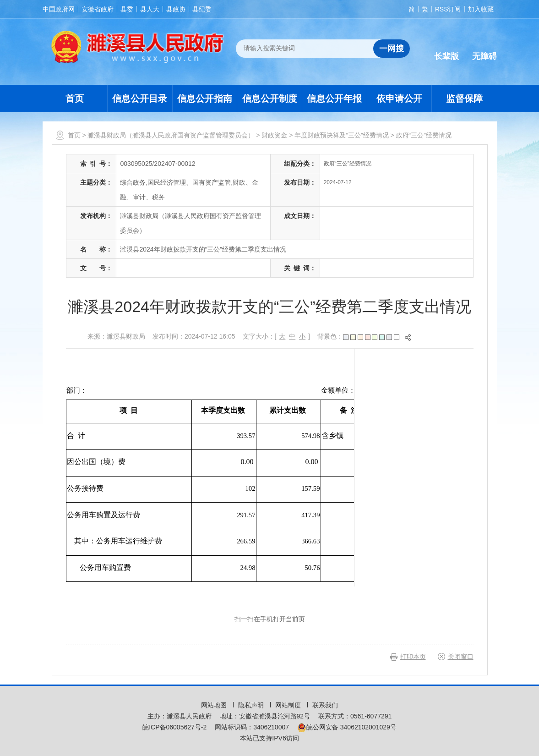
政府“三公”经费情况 (424, 135)
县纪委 (202, 9)
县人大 (150, 9)
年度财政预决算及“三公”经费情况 (341, 135)
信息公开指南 (205, 99)
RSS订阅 (448, 9)
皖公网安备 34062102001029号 (347, 727)
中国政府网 (59, 9)
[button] (446, 49)
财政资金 (274, 135)
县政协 (176, 9)
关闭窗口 (461, 657)
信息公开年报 (334, 99)
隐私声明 (252, 705)
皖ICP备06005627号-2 (174, 727)
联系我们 (325, 705)
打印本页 (413, 657)
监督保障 (464, 99)
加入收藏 (481, 9)
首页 (75, 99)
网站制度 (289, 705)
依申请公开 (399, 99)
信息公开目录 (140, 99)
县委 (127, 9)
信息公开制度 (270, 99)
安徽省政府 (98, 9)
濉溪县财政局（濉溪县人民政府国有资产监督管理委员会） (171, 135)
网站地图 (215, 705)
